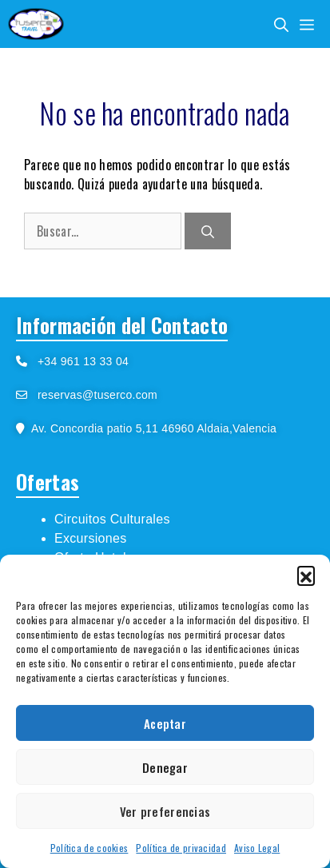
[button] (306, 575)
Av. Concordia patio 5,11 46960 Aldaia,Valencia (151, 428)
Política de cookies (89, 848)
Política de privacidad (181, 848)
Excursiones (90, 538)
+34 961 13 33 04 (78, 361)
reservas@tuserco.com (97, 395)
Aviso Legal (257, 848)
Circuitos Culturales (112, 519)
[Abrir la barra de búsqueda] (281, 24)
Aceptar (165, 723)
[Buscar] (208, 231)
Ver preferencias (165, 811)
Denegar (165, 767)
